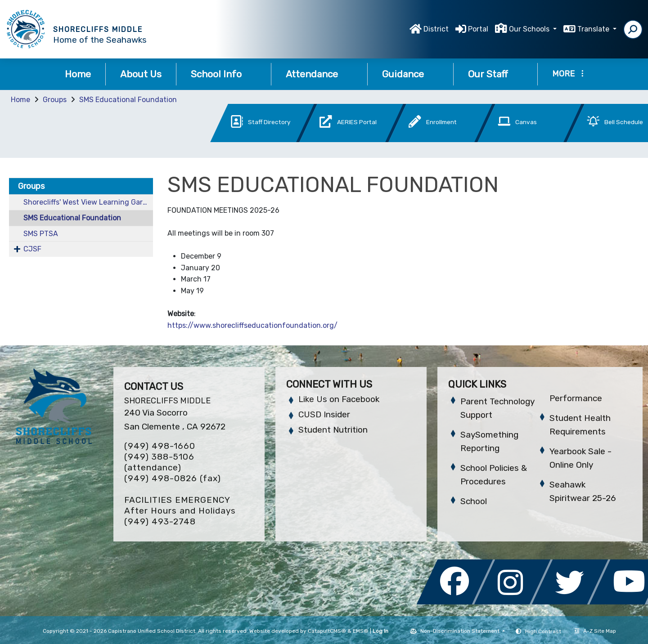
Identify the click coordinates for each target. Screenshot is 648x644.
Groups (55, 100)
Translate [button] (594, 29)
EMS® (361, 631)
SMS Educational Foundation (128, 100)
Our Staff (495, 74)
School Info (224, 74)
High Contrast (543, 631)
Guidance (410, 74)
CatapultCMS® (327, 631)
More (568, 74)
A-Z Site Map (595, 631)
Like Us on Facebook (339, 399)
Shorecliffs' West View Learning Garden (88, 202)
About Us (141, 74)
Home (78, 74)
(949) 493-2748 (160, 521)
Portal (478, 29)
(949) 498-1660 (160, 446)
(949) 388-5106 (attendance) (159, 462)
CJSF (32, 249)
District (436, 29)
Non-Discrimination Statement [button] (461, 631)
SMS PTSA (41, 234)
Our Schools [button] (530, 29)
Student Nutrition (333, 430)
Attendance (319, 74)
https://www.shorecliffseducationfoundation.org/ (253, 325)
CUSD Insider (324, 414)
